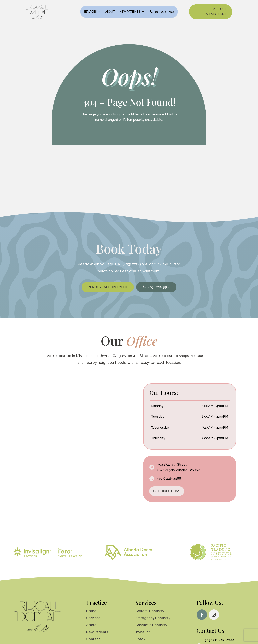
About (110, 12)
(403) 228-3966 (164, 12)
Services (90, 12)
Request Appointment (216, 12)
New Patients (130, 12)
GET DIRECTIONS (167, 494)
